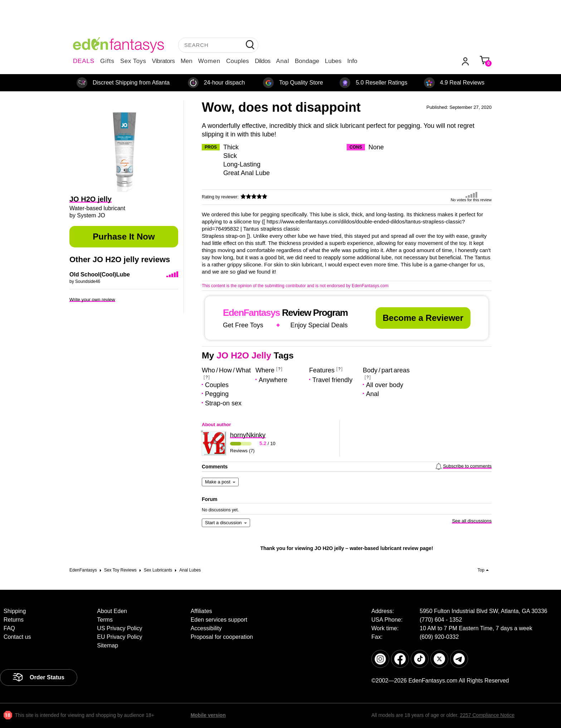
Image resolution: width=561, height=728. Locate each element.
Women (209, 61)
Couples (238, 61)
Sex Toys (133, 61)
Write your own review (92, 300)
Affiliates (201, 611)
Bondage (307, 61)
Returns (14, 620)
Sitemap (108, 645)
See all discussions (472, 521)
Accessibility (206, 628)
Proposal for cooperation (222, 637)
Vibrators (164, 61)
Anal (283, 61)
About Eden (112, 611)
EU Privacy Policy (119, 637)
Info (352, 61)
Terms (105, 620)
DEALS (84, 61)
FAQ (9, 628)
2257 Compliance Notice (487, 715)
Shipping (15, 611)
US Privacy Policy (119, 628)
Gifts (107, 61)
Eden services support (219, 620)
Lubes (333, 61)
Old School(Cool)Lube (100, 274)
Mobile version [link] (208, 715)
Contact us (17, 637)
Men (187, 61)
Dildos (262, 61)
